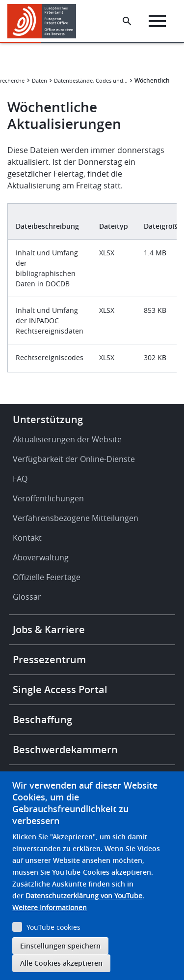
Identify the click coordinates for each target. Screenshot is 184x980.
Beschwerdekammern (65, 750)
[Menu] (157, 21)
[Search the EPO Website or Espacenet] (127, 21)
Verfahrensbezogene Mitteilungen (76, 518)
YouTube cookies (53, 927)
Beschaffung (42, 720)
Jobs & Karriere (49, 629)
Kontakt (27, 538)
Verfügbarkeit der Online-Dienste (74, 459)
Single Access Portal (60, 689)
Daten (39, 80)
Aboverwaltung (41, 557)
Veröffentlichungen (48, 498)
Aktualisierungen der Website (67, 439)
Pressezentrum (49, 659)
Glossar (27, 597)
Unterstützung (48, 419)
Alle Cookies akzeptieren (61, 963)
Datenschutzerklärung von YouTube (84, 896)
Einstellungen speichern (60, 946)
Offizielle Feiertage (47, 577)
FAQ (20, 479)
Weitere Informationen (50, 907)
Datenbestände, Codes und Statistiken (91, 80)
